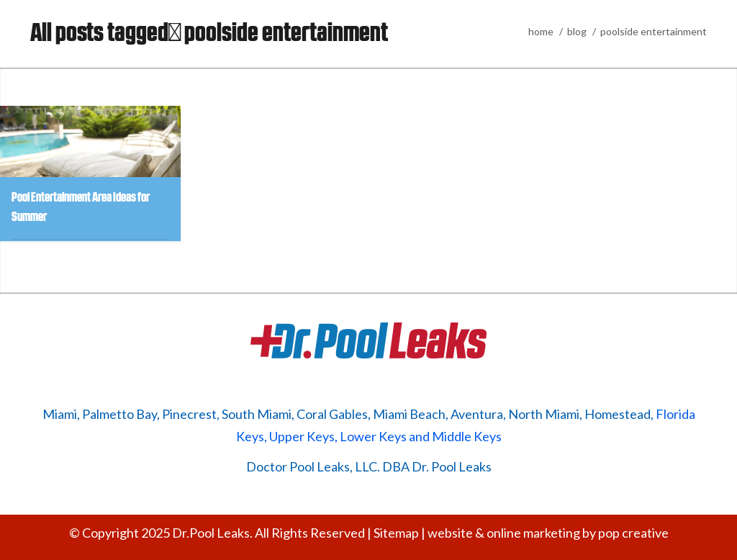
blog (577, 31)
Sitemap (396, 533)
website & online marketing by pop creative (548, 533)
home (541, 31)
